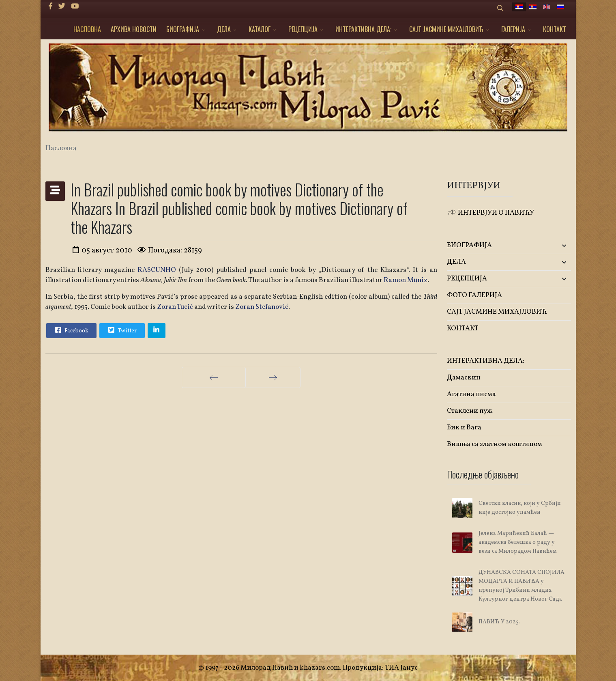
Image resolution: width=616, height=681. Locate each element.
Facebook (71, 330)
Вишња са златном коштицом (495, 444)
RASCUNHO (158, 270)
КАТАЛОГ (260, 29)
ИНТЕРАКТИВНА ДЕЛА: (363, 29)
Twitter (122, 330)
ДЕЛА (224, 29)
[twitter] (62, 7)
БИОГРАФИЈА (183, 29)
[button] (551, 246)
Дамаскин (464, 378)
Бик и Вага (464, 428)
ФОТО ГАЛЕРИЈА (474, 295)
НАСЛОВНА (87, 29)
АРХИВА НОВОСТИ (134, 29)
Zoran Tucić (175, 307)
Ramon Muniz (406, 280)
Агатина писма (471, 394)
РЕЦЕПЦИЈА (303, 29)
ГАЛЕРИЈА (513, 29)
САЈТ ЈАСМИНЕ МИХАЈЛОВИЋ (446, 29)
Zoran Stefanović (262, 307)
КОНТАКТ (555, 29)
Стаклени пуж (470, 411)
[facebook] (50, 7)
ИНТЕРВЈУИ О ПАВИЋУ (490, 213)
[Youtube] (75, 7)
